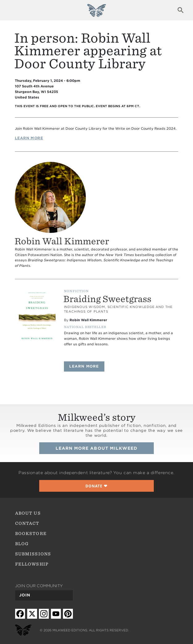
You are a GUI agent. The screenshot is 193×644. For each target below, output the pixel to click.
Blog (22, 544)
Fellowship (32, 564)
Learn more (87, 366)
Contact (27, 523)
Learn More (29, 138)
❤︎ (97, 486)
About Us (28, 513)
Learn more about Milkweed (96, 448)
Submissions (33, 554)
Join (25, 595)
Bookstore (31, 533)
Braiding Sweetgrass (107, 299)
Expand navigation (12, 10)
